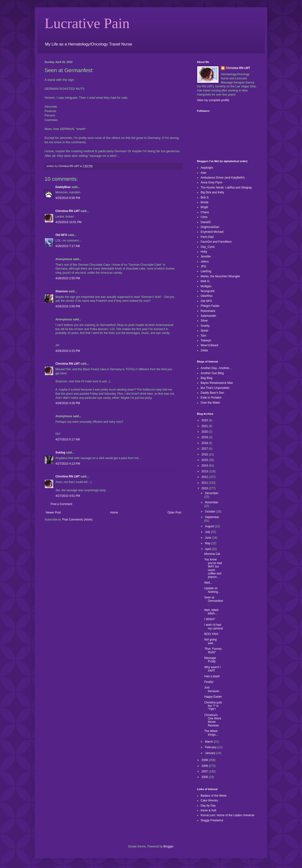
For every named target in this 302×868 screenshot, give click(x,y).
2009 (205, 760)
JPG (203, 266)
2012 (205, 477)
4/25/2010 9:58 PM (68, 198)
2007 (205, 771)
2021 (205, 426)
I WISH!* (210, 619)
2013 (205, 471)
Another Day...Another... (216, 368)
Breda (204, 202)
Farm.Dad (207, 237)
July (208, 532)
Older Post (174, 513)
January (211, 753)
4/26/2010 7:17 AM (68, 246)
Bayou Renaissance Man (217, 383)
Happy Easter (213, 697)
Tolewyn (206, 340)
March (209, 742)
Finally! (209, 682)
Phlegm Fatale (210, 306)
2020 (205, 432)
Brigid (204, 207)
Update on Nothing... (212, 590)
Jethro (205, 262)
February (211, 747)
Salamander (208, 316)
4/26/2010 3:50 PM (68, 306)
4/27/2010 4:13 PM (68, 464)
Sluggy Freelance (212, 820)
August (210, 526)
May (208, 543)
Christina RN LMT (68, 211)
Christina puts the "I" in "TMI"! (213, 706)
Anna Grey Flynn (211, 182)
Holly (204, 252)
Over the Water (210, 403)
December (212, 493)
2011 (205, 483)
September (212, 517)
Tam (203, 336)
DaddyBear (63, 187)
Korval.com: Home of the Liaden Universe (227, 815)
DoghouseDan (210, 227)
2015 (205, 460)
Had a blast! (212, 676)
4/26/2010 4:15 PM (68, 351)
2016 (205, 454)
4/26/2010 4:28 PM (68, 403)
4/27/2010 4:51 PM (68, 496)
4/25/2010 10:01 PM (68, 222)
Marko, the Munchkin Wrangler (220, 276)
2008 (205, 766)
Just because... (213, 689)
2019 (205, 437)
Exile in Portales (211, 398)
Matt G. (205, 281)
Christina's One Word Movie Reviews (213, 720)
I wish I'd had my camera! (214, 626)
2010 (205, 488)
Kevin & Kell (208, 810)
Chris (204, 217)
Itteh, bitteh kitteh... (211, 612)
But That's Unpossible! (215, 388)
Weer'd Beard (209, 345)
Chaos (205, 212)
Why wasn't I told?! (212, 669)
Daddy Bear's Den (212, 393)
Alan (204, 173)
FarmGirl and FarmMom (216, 242)
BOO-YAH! (211, 634)
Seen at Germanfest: (214, 601)
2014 (205, 466)
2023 (205, 420)
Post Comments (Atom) (77, 520)
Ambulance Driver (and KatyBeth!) (223, 178)
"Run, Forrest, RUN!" (213, 650)
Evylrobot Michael (212, 232)
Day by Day (208, 806)
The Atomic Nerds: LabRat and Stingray (226, 188)
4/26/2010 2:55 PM (68, 278)
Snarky (205, 326)
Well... (208, 583)
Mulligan (206, 286)
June (208, 538)
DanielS (206, 222)
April (208, 549)
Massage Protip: (210, 660)
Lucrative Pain (87, 23)
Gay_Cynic (208, 247)
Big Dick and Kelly (212, 192)
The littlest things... (211, 733)
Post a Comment (61, 504)
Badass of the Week (214, 796)
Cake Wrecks (209, 800)
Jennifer (206, 257)
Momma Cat (212, 554)
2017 (205, 449)
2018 (205, 443)
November (212, 502)
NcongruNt (208, 291)
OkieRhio (207, 296)
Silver (204, 321)
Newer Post (53, 513)
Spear (204, 331)
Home (114, 513)
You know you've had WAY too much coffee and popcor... (213, 568)
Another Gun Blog (212, 373)
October (211, 512)
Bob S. (205, 197)
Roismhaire (208, 311)
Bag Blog (207, 378)
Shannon (62, 291)
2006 (205, 777)
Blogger (168, 846)
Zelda (204, 350)
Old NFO (61, 235)
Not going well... (210, 641)
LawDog (206, 271)
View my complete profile (213, 100)
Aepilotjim (207, 168)
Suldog (60, 453)
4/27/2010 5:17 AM (68, 439)
